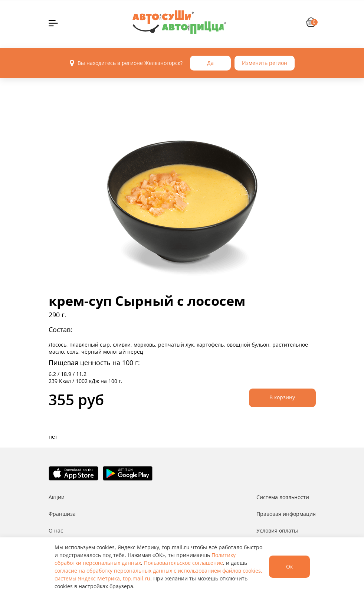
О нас (56, 530)
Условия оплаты (277, 530)
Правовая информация (286, 514)
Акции (57, 497)
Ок (289, 566)
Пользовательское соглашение (183, 563)
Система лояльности (283, 497)
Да (210, 63)
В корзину (282, 397)
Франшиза (62, 514)
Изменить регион (265, 63)
